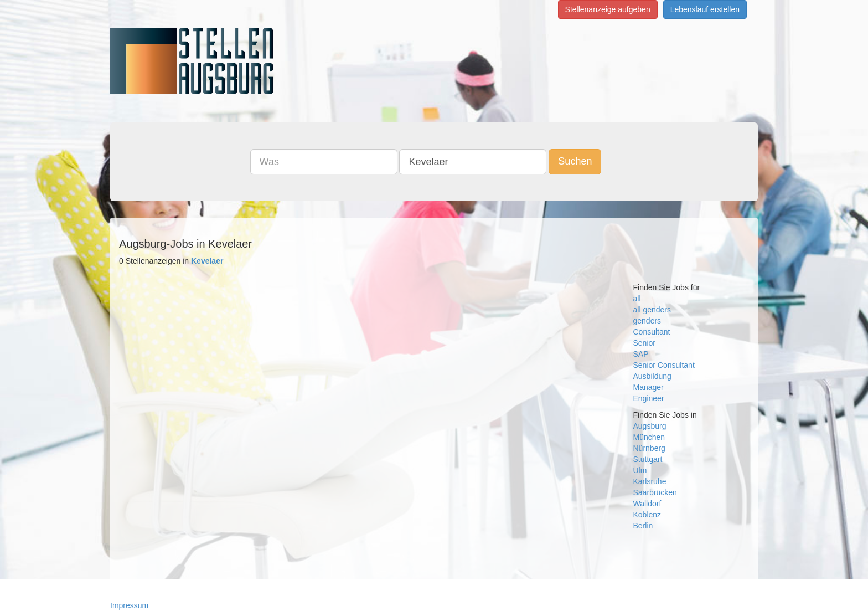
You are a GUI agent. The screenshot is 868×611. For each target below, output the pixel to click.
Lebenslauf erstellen (705, 9)
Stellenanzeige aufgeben (608, 9)
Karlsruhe (650, 481)
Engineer (649, 398)
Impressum (129, 605)
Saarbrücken (655, 492)
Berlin (643, 526)
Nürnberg (649, 448)
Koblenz (647, 515)
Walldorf (647, 504)
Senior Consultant (664, 365)
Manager (649, 387)
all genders (652, 310)
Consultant (652, 332)
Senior (644, 343)
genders (647, 321)
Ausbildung (652, 376)
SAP (641, 354)
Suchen (575, 161)
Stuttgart (648, 459)
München (649, 437)
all (637, 299)
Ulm (640, 470)
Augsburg (650, 426)
